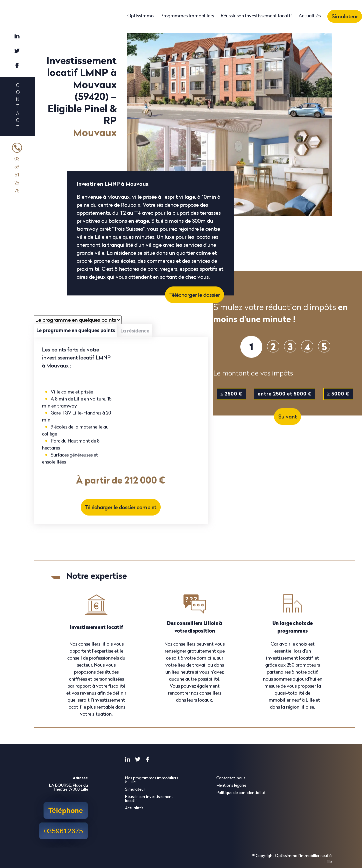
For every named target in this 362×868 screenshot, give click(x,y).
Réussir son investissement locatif (256, 16)
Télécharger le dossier (194, 295)
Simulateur (345, 16)
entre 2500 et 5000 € (285, 394)
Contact (18, 106)
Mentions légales (231, 785)
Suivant (287, 416)
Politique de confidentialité (241, 792)
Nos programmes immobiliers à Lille (151, 780)
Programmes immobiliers (187, 16)
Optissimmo (140, 16)
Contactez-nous (231, 778)
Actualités (310, 16)
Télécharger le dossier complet (121, 507)
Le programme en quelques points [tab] (76, 330)
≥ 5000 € (338, 394)
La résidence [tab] (135, 331)
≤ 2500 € (231, 394)
